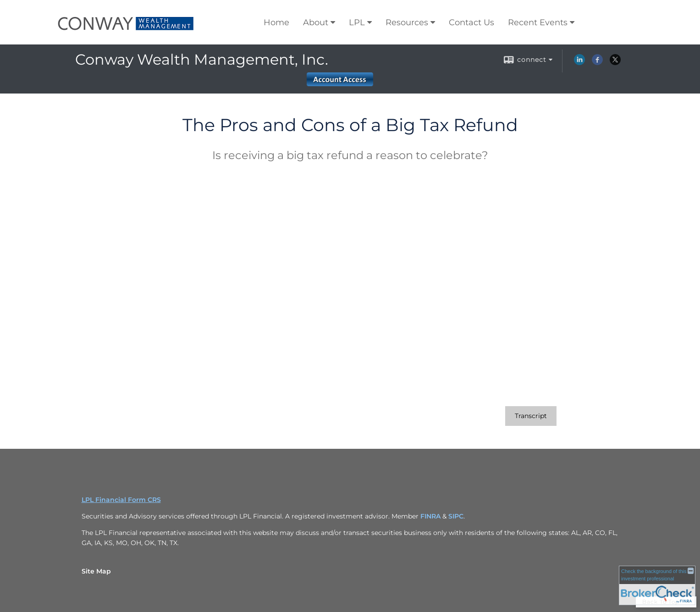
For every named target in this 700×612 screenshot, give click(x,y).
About (316, 22)
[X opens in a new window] (615, 63)
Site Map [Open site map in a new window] (96, 571)
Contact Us (471, 22)
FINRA (431, 516)
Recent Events (538, 22)
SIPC (456, 516)
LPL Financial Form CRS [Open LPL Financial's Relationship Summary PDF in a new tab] (121, 500)
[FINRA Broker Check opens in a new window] (657, 585)
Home (276, 22)
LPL (357, 22)
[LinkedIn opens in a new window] (579, 63)
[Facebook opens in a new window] (597, 63)
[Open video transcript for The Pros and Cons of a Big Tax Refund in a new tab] (531, 416)
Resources (407, 22)
